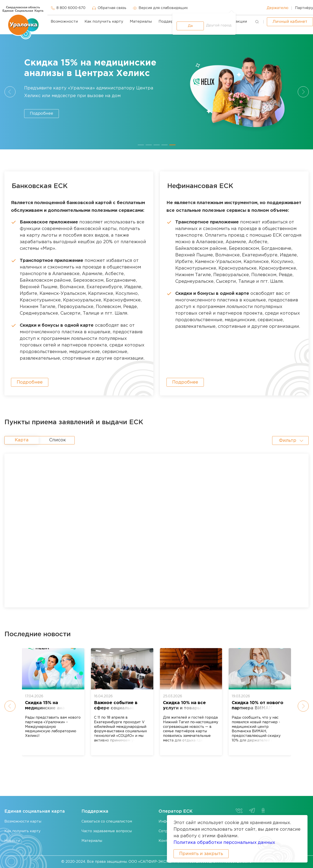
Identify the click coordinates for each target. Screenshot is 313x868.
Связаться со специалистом (107, 822)
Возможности (64, 22)
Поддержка (170, 22)
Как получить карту (104, 22)
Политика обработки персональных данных (224, 843)
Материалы (141, 22)
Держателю (278, 8)
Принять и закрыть (201, 854)
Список (58, 440)
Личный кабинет (290, 22)
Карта (22, 440)
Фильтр (288, 440)
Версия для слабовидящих (160, 8)
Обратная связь (109, 8)
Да (190, 26)
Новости (12, 841)
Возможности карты (23, 822)
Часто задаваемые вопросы (107, 831)
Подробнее (42, 114)
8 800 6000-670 (68, 8)
